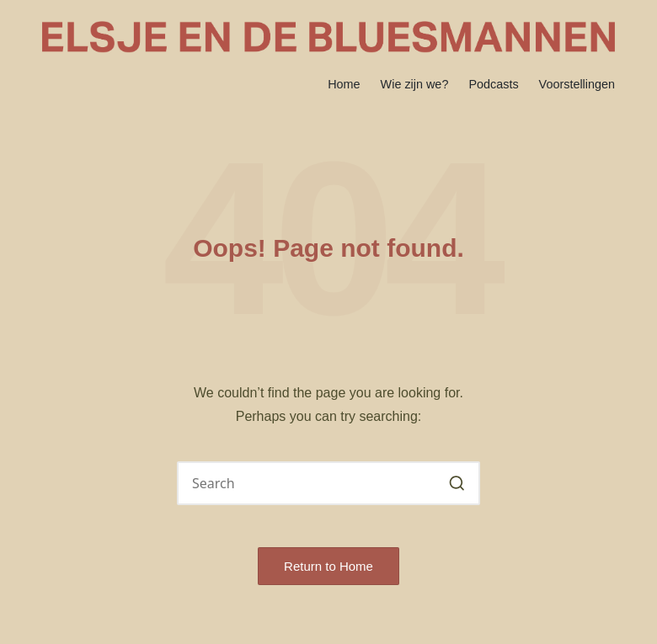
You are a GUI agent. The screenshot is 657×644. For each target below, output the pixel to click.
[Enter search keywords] (328, 483)
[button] (457, 483)
